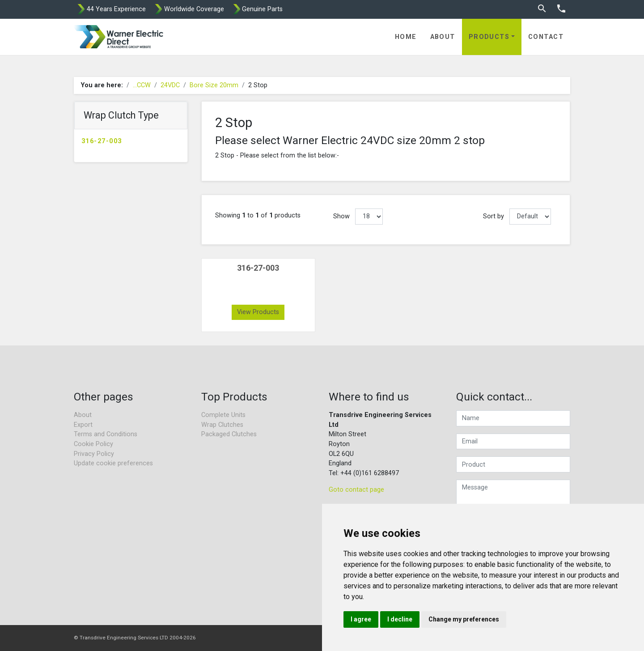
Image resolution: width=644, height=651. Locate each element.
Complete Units (223, 415)
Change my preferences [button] (464, 619)
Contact (546, 37)
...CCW (142, 85)
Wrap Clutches (222, 425)
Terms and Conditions (106, 434)
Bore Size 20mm (214, 85)
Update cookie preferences (113, 463)
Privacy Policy (94, 454)
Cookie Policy (93, 444)
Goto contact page (356, 490)
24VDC (170, 85)
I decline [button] (400, 619)
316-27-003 (102, 141)
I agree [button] (361, 619)
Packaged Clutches (229, 434)
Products (489, 37)
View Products (258, 312)
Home (406, 37)
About (443, 37)
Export (83, 425)
